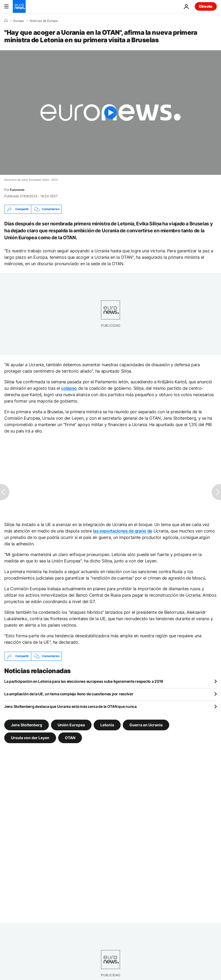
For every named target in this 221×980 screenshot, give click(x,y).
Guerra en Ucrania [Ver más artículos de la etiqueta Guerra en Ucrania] (146, 725)
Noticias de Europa (44, 21)
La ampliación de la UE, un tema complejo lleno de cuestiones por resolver (69, 694)
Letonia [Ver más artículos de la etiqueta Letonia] (107, 725)
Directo (206, 6)
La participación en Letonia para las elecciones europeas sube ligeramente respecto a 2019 (84, 681)
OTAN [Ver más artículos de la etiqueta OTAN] (70, 737)
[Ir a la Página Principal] (19, 6)
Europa (19, 21)
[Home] (6, 21)
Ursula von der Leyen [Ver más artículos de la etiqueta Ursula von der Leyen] (30, 737)
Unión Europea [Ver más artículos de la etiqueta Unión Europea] (71, 725)
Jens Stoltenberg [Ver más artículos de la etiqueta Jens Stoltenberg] (27, 725)
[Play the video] (111, 113)
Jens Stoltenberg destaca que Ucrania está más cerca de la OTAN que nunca (70, 706)
